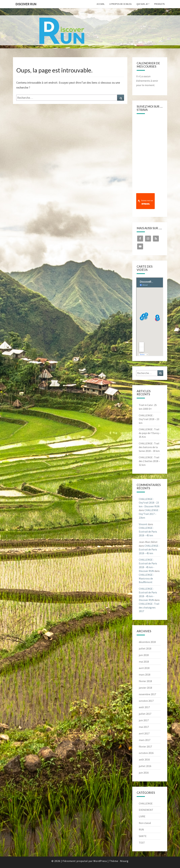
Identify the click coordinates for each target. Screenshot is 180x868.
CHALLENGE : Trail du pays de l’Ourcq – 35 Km (150, 433)
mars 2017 (145, 740)
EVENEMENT (146, 810)
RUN (141, 829)
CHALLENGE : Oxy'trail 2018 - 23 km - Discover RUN (149, 503)
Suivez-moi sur (147, 202)
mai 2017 (144, 727)
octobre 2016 (146, 753)
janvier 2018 (145, 688)
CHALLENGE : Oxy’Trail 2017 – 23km (149, 514)
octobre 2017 (146, 701)
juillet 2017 (145, 714)
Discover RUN (26, 4)
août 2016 (144, 759)
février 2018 (145, 681)
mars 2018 (145, 675)
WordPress (100, 861)
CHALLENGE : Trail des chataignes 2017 (149, 607)
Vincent (143, 524)
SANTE (143, 836)
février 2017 (145, 747)
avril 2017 (144, 733)
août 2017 (144, 707)
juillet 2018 (145, 648)
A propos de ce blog (121, 4)
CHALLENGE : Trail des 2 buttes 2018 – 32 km (149, 461)
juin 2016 (144, 773)
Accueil (101, 4)
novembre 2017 (147, 694)
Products (159, 4)
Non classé (145, 823)
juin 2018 (144, 655)
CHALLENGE (146, 803)
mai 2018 (144, 662)
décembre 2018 (147, 642)
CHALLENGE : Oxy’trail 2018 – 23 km (149, 419)
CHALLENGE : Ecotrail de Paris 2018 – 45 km (148, 532)
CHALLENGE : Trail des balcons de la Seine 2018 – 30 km (149, 447)
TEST (142, 843)
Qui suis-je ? (143, 4)
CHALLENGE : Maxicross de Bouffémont (146, 578)
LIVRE (142, 816)
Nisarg (124, 861)
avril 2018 (144, 668)
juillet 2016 (145, 766)
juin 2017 (144, 720)
